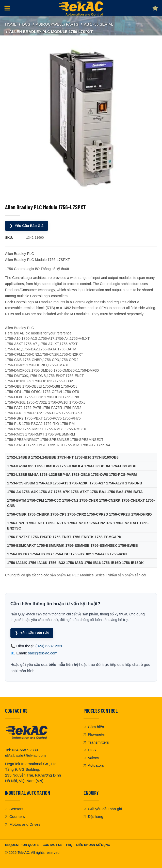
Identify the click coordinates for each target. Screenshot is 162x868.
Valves (91, 758)
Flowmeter (95, 734)
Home (11, 24)
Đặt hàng (93, 816)
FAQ (69, 845)
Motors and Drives (23, 824)
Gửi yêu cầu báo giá (103, 809)
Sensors (14, 809)
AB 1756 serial (99, 24)
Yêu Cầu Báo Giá (27, 226)
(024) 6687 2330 (49, 646)
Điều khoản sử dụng (93, 845)
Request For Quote (22, 845)
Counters (15, 816)
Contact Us (53, 845)
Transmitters (96, 742)
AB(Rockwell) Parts (57, 24)
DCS (26, 24)
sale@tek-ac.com (43, 653)
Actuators (94, 765)
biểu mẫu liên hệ (63, 664)
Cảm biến (94, 727)
